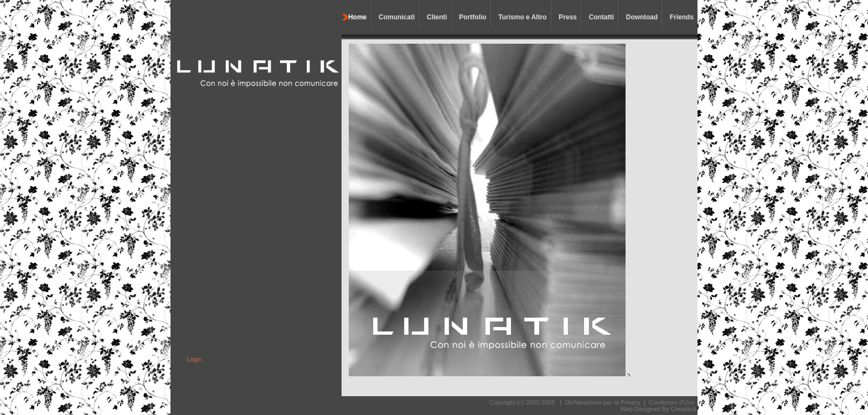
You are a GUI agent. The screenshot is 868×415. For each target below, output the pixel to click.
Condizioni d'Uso (671, 402)
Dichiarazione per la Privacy (603, 402)
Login (195, 359)
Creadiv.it (684, 409)
